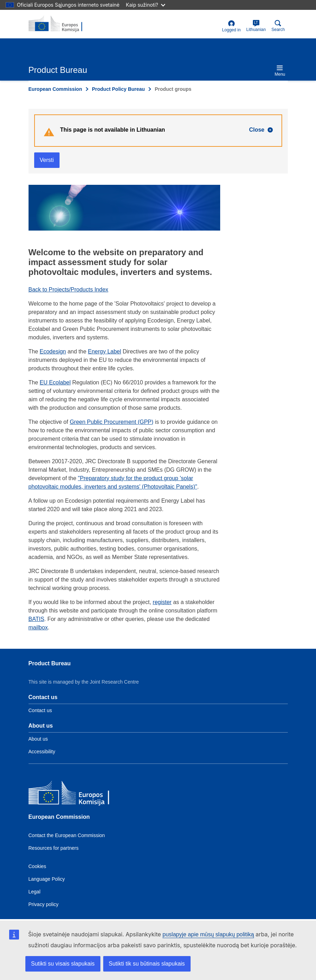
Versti (47, 160)
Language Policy (47, 879)
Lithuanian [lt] (256, 26)
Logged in (231, 26)
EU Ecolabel (55, 382)
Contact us (40, 710)
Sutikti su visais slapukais (63, 964)
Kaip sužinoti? (145, 5)
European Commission (55, 89)
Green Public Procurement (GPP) (111, 422)
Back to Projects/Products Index (69, 290)
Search (278, 26)
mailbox (38, 627)
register (162, 602)
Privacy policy (44, 904)
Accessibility (42, 752)
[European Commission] (80, 794)
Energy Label (105, 351)
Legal (35, 892)
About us (38, 739)
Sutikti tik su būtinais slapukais (147, 964)
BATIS (36, 619)
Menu (280, 71)
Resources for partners (54, 848)
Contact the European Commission (67, 835)
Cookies (38, 866)
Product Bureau (50, 663)
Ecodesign (53, 351)
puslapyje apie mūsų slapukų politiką (208, 934)
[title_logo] (63, 24)
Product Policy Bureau (118, 89)
